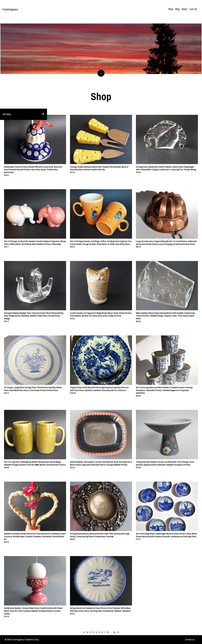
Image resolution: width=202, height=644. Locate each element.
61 (114, 632)
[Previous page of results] (84, 632)
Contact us (190, 639)
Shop (171, 9)
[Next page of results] (118, 632)
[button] (23, 114)
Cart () (193, 9)
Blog (177, 9)
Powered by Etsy (32, 639)
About (184, 9)
